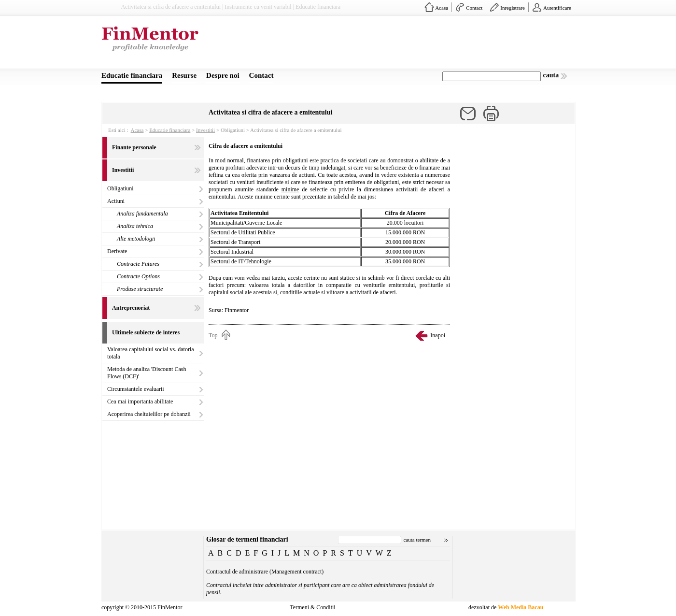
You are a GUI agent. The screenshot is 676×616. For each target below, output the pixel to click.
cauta (551, 75)
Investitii (205, 130)
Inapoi (438, 335)
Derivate (117, 251)
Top (213, 335)
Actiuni (116, 201)
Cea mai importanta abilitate (140, 401)
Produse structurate (140, 289)
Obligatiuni (120, 188)
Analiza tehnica (135, 226)
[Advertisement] (399, 45)
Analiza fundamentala (142, 214)
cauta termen (417, 540)
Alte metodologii (136, 239)
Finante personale (134, 147)
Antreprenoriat (131, 308)
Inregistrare (513, 8)
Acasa (442, 8)
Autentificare (557, 8)
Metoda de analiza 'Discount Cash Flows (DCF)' (147, 373)
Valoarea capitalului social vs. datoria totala (151, 353)
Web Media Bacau (521, 607)
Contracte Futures (138, 264)
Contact (474, 8)
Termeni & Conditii (312, 607)
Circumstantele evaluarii (136, 389)
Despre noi (223, 75)
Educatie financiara (132, 75)
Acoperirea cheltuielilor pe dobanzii (149, 414)
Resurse (184, 75)
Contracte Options (138, 276)
